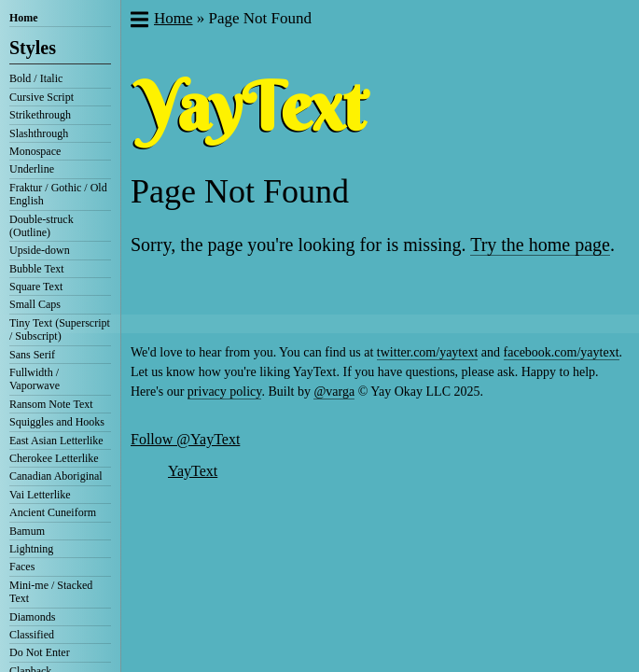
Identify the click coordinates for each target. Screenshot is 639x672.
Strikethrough (40, 115)
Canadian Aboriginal (56, 476)
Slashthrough (39, 133)
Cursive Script (42, 97)
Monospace (35, 151)
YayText (193, 471)
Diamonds (32, 617)
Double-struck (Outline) (42, 226)
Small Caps (35, 304)
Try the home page (540, 245)
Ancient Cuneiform (53, 512)
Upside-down (40, 250)
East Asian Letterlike (56, 441)
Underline (32, 169)
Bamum (27, 531)
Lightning (31, 549)
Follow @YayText (185, 439)
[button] (139, 21)
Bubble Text (37, 269)
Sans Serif (32, 355)
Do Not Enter (40, 652)
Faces (22, 567)
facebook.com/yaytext (562, 352)
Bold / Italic (36, 78)
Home (24, 18)
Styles (33, 48)
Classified (32, 635)
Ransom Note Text (51, 404)
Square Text (36, 287)
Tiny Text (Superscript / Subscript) (60, 329)
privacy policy (225, 392)
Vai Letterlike (40, 495)
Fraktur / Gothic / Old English (58, 194)
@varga (334, 392)
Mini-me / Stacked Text (51, 592)
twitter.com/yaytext (427, 352)
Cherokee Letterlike (54, 458)
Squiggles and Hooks (57, 422)
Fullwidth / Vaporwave (35, 379)
